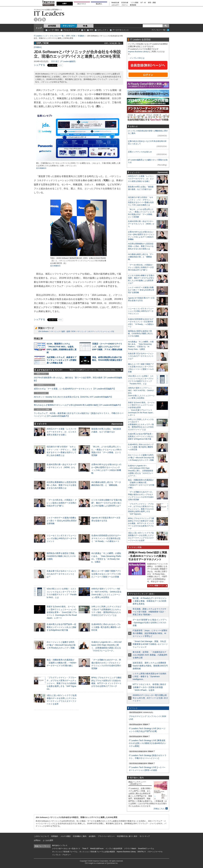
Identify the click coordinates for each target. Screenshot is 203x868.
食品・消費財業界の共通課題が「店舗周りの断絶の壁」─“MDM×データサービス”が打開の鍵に (62, 663)
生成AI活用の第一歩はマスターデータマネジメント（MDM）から (141, 224)
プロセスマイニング (71, 30)
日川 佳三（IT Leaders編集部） (64, 61)
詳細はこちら (159, 809)
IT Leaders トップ (41, 36)
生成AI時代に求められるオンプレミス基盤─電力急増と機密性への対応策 (106, 627)
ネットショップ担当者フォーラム (65, 852)
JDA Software (43, 331)
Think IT (85, 849)
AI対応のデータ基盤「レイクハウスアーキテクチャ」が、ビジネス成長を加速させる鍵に (61, 432)
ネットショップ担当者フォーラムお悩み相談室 (97, 852)
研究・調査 (152, 3)
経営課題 (52, 26)
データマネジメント (121, 30)
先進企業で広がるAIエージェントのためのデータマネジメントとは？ (61, 574)
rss (44, 20)
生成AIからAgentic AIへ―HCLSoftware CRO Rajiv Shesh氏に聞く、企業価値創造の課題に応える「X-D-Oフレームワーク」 (141, 471)
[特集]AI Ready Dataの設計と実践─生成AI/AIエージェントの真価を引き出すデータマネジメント (148, 556)
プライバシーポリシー (106, 836)
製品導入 (99, 4)
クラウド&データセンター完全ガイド (66, 849)
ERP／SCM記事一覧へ (113, 43)
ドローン (125, 5)
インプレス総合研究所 (114, 849)
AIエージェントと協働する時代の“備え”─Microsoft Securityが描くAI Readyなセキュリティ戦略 (61, 645)
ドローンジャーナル (155, 852)
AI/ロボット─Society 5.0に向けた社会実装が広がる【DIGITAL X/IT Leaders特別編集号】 (73, 397)
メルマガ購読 (66, 836)
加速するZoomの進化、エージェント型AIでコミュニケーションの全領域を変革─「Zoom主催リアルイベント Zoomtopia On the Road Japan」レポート (62, 612)
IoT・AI (143, 3)
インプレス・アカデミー (61, 855)
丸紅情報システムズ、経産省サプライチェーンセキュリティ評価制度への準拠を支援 (61, 360)
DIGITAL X (142, 852)
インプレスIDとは (137, 58)
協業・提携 (66, 331)
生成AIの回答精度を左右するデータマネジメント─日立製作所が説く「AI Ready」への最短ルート (106, 538)
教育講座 (133, 5)
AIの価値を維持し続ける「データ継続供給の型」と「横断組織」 (141, 257)
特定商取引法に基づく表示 (127, 836)
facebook (40, 20)
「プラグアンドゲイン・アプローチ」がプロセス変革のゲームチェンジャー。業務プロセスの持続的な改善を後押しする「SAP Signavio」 (61, 683)
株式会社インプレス (60, 845)
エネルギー (115, 5)
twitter (36, 20)
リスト (60, 65)
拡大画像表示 (41, 168)
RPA (91, 30)
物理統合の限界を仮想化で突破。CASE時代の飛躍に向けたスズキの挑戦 (61, 556)
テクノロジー (69, 26)
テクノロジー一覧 (57, 36)
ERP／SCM (71, 36)
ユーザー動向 (54, 30)
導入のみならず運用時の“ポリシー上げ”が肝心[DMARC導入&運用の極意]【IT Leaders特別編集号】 (78, 405)
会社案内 (92, 836)
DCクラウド (82, 4)
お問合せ (37, 840)
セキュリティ (103, 30)
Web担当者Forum (97, 849)
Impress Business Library (138, 52)
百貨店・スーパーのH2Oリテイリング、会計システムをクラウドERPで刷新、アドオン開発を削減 (107, 347)
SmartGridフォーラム (146, 849)
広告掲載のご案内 (80, 836)
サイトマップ (145, 836)
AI (85, 30)
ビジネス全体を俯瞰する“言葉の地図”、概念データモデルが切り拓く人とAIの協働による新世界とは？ (107, 503)
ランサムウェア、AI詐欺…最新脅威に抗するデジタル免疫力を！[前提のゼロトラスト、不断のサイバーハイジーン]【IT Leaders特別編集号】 (79, 415)
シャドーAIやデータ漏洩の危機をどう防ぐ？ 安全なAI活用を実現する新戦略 (62, 520)
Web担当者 (115, 3)
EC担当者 (125, 3)
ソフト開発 (134, 3)
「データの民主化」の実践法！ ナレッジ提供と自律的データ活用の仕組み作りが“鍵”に (62, 503)
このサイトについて (41, 836)
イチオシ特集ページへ (157, 586)
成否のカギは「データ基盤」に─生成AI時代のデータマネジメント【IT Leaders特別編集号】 (75, 389)
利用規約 (55, 836)
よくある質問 (48, 840)
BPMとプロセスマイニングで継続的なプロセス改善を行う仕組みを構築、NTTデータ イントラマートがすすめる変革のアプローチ (141, 523)
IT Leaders (49, 13)
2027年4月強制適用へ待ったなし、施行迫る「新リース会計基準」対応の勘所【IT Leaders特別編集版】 (78, 379)
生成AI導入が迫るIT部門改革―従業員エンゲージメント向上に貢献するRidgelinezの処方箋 (61, 627)
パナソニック (55, 331)
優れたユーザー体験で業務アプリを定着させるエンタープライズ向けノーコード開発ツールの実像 (106, 574)
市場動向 (81, 36)
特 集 (85, 26)
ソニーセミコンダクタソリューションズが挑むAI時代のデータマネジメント (61, 538)
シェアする (39, 65)
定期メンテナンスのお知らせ (140, 152)
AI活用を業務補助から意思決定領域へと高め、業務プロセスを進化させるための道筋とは (61, 485)
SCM (73, 331)
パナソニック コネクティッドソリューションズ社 (95, 331)
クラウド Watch (130, 849)
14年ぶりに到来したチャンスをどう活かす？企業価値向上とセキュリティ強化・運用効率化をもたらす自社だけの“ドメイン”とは (141, 424)
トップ (39, 28)
